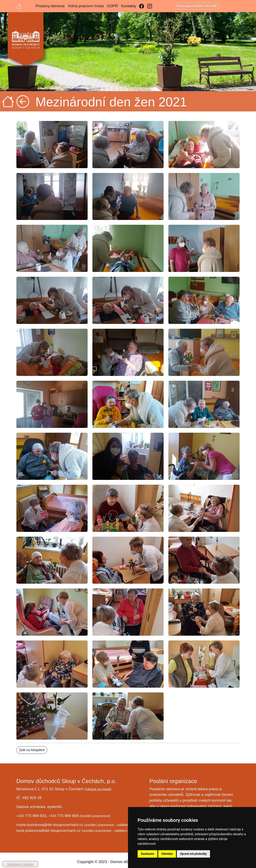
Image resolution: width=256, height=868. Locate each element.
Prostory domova (50, 6)
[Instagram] (150, 6)
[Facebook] (142, 6)
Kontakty (129, 6)
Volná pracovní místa (86, 6)
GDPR (112, 6)
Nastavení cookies (20, 864)
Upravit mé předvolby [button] (193, 854)
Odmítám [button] (167, 854)
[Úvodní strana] (19, 6)
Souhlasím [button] (147, 854)
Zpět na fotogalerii (32, 750)
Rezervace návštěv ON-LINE (196, 6)
